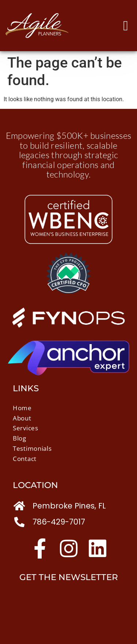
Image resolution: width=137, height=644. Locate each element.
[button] (126, 26)
